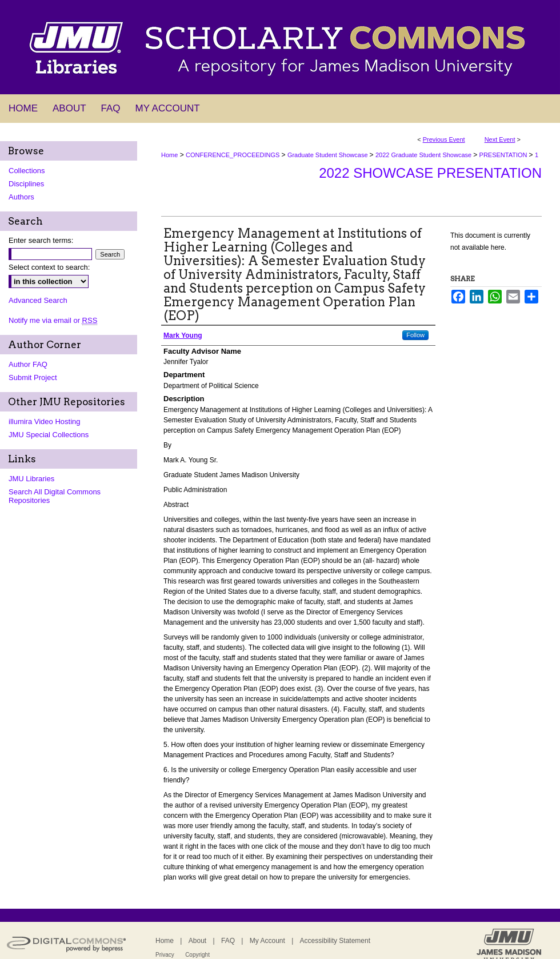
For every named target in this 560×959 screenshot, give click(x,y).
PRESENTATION (504, 155)
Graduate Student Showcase (329, 155)
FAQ (228, 941)
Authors (21, 197)
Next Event (500, 139)
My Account (267, 941)
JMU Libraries (31, 479)
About (197, 941)
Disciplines (26, 184)
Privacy (165, 955)
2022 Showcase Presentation (430, 173)
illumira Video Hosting (45, 421)
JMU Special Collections (49, 435)
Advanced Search (38, 300)
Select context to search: (49, 267)
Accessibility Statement (335, 941)
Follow (415, 335)
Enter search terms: (41, 240)
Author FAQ (28, 364)
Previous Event (444, 139)
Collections (27, 171)
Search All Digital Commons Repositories (55, 496)
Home (169, 155)
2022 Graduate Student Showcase (424, 155)
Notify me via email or (53, 320)
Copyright (197, 955)
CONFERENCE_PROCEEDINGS (233, 155)
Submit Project (33, 377)
